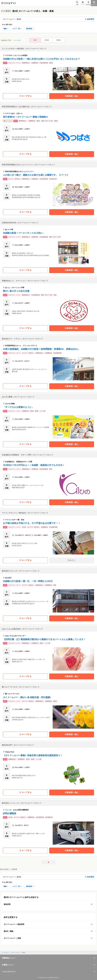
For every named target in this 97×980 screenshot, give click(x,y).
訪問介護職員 (10, 813)
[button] (48, 68)
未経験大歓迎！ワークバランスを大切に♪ (23, 233)
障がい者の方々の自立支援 (16, 291)
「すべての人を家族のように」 (18, 407)
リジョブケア (5, 953)
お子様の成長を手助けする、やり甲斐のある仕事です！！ (32, 523)
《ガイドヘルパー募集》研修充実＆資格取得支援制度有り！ (33, 755)
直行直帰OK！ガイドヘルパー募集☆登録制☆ (26, 117)
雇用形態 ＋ (30, 29)
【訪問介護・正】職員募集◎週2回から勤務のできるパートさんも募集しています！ (44, 639)
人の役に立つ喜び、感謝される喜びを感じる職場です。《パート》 (36, 175)
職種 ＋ (6, 29)
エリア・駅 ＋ (17, 29)
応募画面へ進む (72, 96)
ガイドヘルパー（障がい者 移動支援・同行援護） (27, 697)
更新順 (59, 40)
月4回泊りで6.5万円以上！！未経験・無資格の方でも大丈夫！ (34, 465)
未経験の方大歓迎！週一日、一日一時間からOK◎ (28, 581)
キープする (25, 96)
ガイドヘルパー (16, 953)
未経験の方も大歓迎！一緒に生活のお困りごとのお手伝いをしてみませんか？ (42, 59)
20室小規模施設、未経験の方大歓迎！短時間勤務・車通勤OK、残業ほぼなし (41, 349)
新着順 (47, 40)
